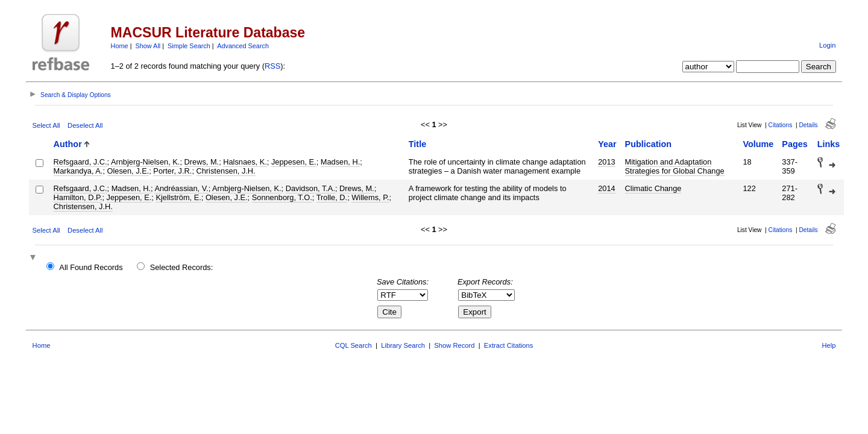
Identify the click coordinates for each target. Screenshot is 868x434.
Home (120, 46)
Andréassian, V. (181, 188)
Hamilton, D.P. (78, 197)
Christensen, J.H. (226, 171)
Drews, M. (202, 162)
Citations (781, 125)
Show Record (454, 345)
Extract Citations (508, 345)
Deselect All (85, 125)
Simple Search (189, 46)
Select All (46, 125)
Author (68, 144)
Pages (794, 144)
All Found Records (91, 267)
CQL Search (354, 345)
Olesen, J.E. (128, 171)
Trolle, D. (332, 197)
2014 (606, 188)
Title (417, 144)
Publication (649, 144)
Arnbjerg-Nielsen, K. (146, 162)
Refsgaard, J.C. (80, 162)
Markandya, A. (78, 171)
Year (607, 144)
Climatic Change (653, 188)
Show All (148, 46)
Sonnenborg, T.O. (282, 197)
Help (829, 345)
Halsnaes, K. (245, 162)
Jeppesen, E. (294, 162)
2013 (606, 162)
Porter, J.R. (172, 171)
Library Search (403, 345)
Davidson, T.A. (310, 188)
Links (829, 144)
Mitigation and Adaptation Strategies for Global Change (675, 166)
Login (827, 45)
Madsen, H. (340, 162)
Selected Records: (182, 267)
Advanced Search (243, 46)
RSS (272, 66)
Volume (758, 144)
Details (808, 125)
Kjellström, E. (178, 197)
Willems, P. (370, 197)
